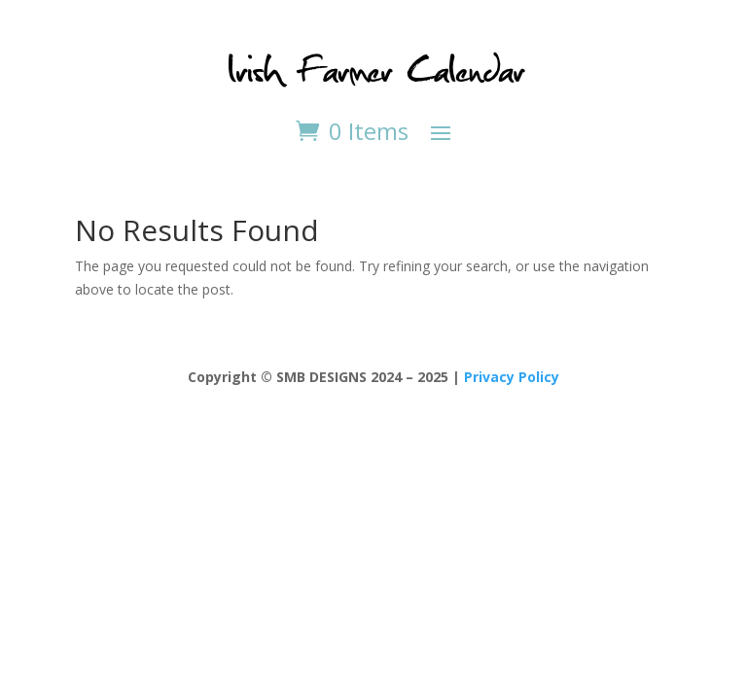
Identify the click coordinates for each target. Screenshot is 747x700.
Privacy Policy (512, 377)
